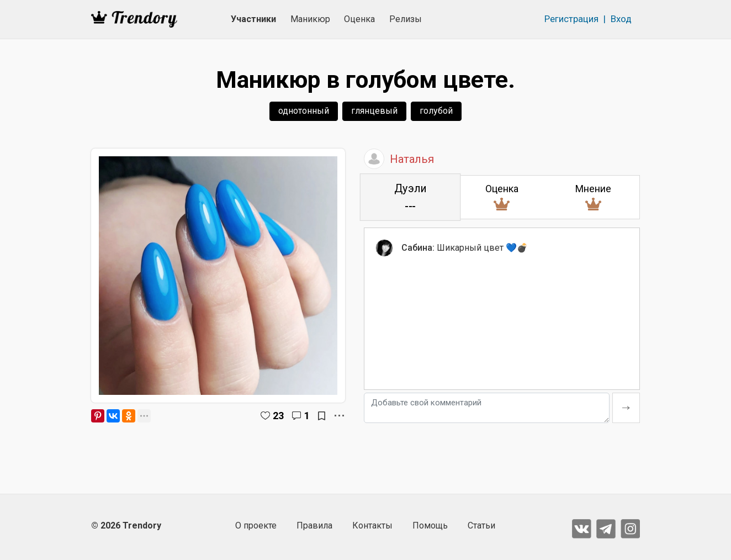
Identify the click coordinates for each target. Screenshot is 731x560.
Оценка (359, 19)
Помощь (430, 525)
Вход (621, 19)
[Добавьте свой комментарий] (487, 408)
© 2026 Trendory (126, 525)
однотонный (304, 111)
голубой (436, 111)
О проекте (256, 525)
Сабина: (418, 248)
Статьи (481, 525)
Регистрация (571, 19)
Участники (253, 19)
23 (278, 416)
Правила (314, 525)
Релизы (406, 19)
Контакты (372, 525)
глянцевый (374, 111)
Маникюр (310, 19)
